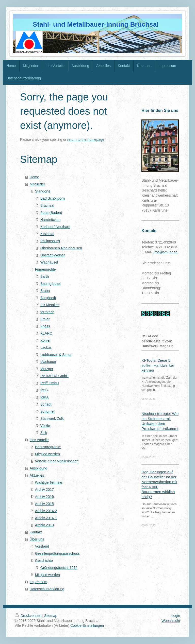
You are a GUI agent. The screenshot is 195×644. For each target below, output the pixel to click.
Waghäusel (49, 262)
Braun (45, 291)
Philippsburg (50, 241)
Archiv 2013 (44, 525)
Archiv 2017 (44, 490)
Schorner (48, 411)
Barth (45, 276)
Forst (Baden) (51, 213)
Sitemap (51, 616)
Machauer (48, 362)
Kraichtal (47, 234)
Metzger (47, 369)
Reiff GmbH (50, 383)
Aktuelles (37, 475)
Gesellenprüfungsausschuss (57, 553)
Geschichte (44, 561)
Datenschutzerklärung (47, 589)
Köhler (45, 340)
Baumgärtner (51, 284)
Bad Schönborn (53, 198)
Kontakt (36, 532)
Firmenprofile (45, 269)
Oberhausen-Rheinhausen (61, 248)
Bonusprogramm (48, 447)
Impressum (38, 582)
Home (34, 177)
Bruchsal (47, 205)
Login (176, 616)
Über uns (37, 539)
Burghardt (48, 298)
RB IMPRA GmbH (54, 376)
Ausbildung (38, 468)
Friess (45, 326)
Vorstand (42, 546)
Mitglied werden (47, 454)
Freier (45, 319)
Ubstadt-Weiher (53, 255)
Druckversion (29, 616)
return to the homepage (86, 140)
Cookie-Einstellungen (87, 625)
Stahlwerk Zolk (52, 419)
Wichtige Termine (49, 482)
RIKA (45, 397)
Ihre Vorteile (39, 440)
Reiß (44, 390)
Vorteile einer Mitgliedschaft (57, 461)
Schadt (46, 404)
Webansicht (171, 621)
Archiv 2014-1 (46, 518)
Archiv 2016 (44, 497)
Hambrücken (50, 220)
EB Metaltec (50, 305)
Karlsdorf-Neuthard (55, 227)
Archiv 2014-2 (46, 511)
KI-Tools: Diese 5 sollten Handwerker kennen (158, 365)
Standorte (43, 191)
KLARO (46, 333)
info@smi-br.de (166, 252)
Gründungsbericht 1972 (59, 568)
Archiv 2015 (44, 504)
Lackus (46, 347)
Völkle (45, 426)
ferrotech (47, 312)
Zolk (44, 433)
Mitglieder (37, 184)
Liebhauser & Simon (56, 355)
